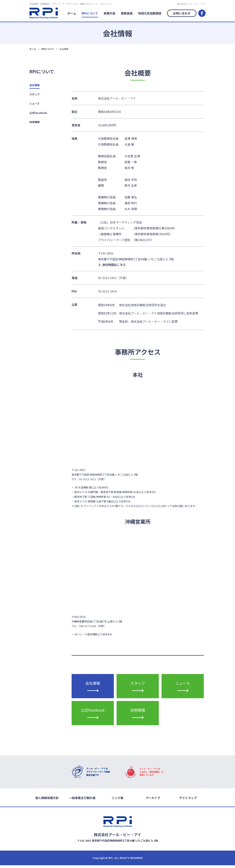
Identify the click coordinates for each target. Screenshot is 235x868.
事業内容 (109, 13)
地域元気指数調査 (150, 13)
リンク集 (117, 801)
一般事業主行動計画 (82, 801)
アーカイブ (153, 801)
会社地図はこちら (114, 265)
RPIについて (90, 13)
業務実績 (127, 13)
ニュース (34, 103)
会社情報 (35, 85)
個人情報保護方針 (47, 801)
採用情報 (35, 122)
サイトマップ (188, 801)
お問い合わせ (182, 13)
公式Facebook (38, 113)
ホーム (72, 13)
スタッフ (35, 94)
